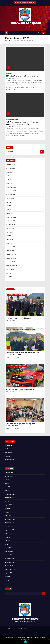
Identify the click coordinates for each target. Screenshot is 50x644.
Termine (24, 295)
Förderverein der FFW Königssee (17, 635)
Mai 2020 (9, 236)
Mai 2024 (9, 176)
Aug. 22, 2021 (11, 78)
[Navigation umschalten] (36, 33)
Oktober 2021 (11, 195)
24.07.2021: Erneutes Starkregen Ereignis (23, 76)
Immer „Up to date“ (36, 635)
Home (8, 632)
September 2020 (12, 225)
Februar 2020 (11, 247)
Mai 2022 (9, 183)
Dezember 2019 (11, 254)
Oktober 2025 (11, 168)
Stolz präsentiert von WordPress (16, 629)
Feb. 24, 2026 (11, 321)
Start (7, 40)
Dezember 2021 (11, 187)
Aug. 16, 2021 (11, 127)
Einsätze (8, 73)
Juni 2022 (9, 180)
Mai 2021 (9, 206)
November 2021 (11, 191)
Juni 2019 (9, 277)
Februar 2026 (11, 165)
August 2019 (10, 269)
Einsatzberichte (27, 632)
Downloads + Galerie (16, 632)
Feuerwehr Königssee (25, 23)
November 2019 (11, 258)
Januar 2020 (10, 251)
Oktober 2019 (11, 262)
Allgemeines (9, 119)
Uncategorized (31, 329)
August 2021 (10, 198)
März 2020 (10, 243)
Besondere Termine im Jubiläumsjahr (19, 318)
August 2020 (10, 228)
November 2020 (11, 217)
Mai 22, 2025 (11, 392)
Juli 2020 (9, 232)
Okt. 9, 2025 (11, 357)
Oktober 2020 (11, 221)
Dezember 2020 (11, 213)
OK (25, 642)
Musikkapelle (18, 295)
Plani (18, 78)
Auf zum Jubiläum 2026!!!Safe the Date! (20, 389)
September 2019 (12, 266)
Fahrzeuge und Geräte (38, 632)
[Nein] (48, 640)
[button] (39, 33)
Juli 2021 (9, 202)
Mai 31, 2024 (11, 428)
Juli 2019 (9, 273)
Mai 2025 (9, 172)
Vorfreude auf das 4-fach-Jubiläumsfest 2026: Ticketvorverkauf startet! (22, 354)
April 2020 (10, 240)
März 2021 (9, 210)
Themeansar (39, 629)
